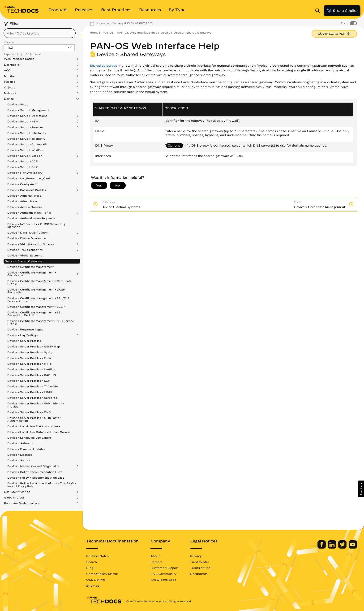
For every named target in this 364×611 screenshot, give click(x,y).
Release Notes (97, 556)
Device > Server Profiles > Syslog (30, 352)
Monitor (10, 76)
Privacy (196, 556)
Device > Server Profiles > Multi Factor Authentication (34, 419)
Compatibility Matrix (102, 574)
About (155, 556)
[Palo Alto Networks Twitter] (343, 547)
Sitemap (93, 585)
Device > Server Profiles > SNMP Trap (34, 346)
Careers (156, 562)
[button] (361, 489)
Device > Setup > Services (25, 127)
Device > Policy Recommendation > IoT (35, 472)
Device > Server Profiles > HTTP (30, 364)
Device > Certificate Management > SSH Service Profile (41, 322)
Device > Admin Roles (22, 201)
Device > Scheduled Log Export (29, 438)
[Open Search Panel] (319, 11)
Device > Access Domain (24, 207)
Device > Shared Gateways (24, 261)
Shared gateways (103, 66)
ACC (7, 70)
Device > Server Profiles (24, 341)
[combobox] (40, 33)
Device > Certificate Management (30, 267)
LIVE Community (164, 574)
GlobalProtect (14, 498)
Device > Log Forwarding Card (29, 178)
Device (9, 99)
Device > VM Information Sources (31, 244)
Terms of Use (200, 568)
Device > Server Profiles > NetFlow (32, 369)
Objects (9, 87)
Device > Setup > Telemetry (26, 139)
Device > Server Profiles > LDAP (30, 392)
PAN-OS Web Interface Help (137, 32)
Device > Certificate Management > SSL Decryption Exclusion (35, 314)
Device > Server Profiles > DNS (29, 412)
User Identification (17, 492)
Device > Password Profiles (27, 190)
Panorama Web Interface (22, 503)
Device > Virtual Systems (25, 255)
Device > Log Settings (22, 335)
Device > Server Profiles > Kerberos (32, 398)
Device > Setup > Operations (27, 116)
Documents (199, 574)
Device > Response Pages (25, 329)
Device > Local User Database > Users (34, 426)
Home (94, 32)
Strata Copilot (342, 11)
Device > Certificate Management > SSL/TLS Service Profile (38, 300)
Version (9, 42)
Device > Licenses (20, 455)
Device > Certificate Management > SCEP (36, 307)
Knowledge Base (163, 580)
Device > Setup (18, 104)
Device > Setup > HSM (23, 121)
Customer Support (164, 568)
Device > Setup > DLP (23, 167)
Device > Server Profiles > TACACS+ (33, 386)
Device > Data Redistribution (27, 233)
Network (10, 93)
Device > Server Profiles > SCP (29, 381)
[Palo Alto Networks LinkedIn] (332, 547)
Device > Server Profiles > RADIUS (32, 375)
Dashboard (12, 65)
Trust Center (200, 562)
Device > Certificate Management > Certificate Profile (39, 282)
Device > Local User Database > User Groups (39, 432)
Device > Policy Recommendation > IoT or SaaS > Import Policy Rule (42, 485)
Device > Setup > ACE (22, 161)
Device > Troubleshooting (25, 250)
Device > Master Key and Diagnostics (33, 466)
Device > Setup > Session (25, 156)
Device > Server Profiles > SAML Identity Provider (36, 405)
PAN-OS (108, 32)
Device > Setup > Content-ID (27, 144)
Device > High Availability (25, 173)
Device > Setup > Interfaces (26, 133)
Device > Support (19, 460)
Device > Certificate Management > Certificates (32, 274)
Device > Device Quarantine (27, 238)
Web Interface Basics (19, 59)
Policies (9, 82)
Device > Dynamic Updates (26, 449)
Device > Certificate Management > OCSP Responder (36, 291)
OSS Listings (96, 580)
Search (92, 562)
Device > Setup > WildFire (25, 150)
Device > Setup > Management (28, 110)
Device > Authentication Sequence (31, 218)
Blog (90, 568)
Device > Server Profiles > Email (29, 358)
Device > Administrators (24, 196)
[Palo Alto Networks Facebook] (322, 547)
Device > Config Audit (22, 184)
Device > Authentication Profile (29, 213)
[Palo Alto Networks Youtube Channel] (353, 547)
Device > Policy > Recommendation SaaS (36, 478)
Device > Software (20, 443)
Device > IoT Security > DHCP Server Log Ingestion (36, 225)
